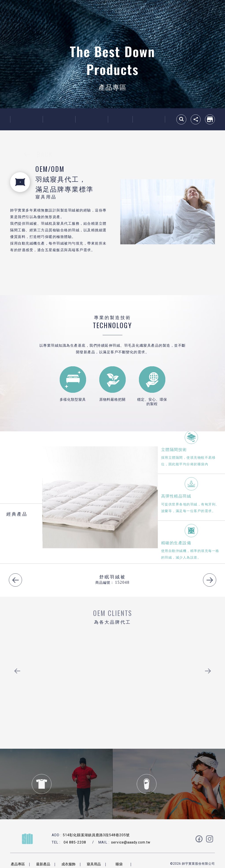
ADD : (57, 835)
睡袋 (120, 119)
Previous (15, 580)
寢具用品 (92, 119)
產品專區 (18, 864)
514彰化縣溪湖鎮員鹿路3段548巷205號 (96, 835)
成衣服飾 (59, 119)
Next (210, 580)
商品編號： (105, 582)
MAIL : (104, 842)
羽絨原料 (149, 119)
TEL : (56, 842)
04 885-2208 (75, 842)
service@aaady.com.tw (131, 842)
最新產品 (26, 119)
